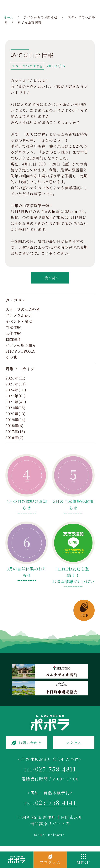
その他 (11, 359)
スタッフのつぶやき (23, 312)
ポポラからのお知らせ (42, 17)
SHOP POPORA (20, 353)
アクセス (74, 746)
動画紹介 (13, 341)
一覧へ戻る (50, 279)
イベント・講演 (19, 324)
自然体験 (13, 330)
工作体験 (13, 336)
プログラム (50, 862)
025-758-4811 (56, 773)
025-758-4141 (56, 808)
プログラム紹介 (19, 318)
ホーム (9, 17)
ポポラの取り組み (21, 347)
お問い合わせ (30, 746)
